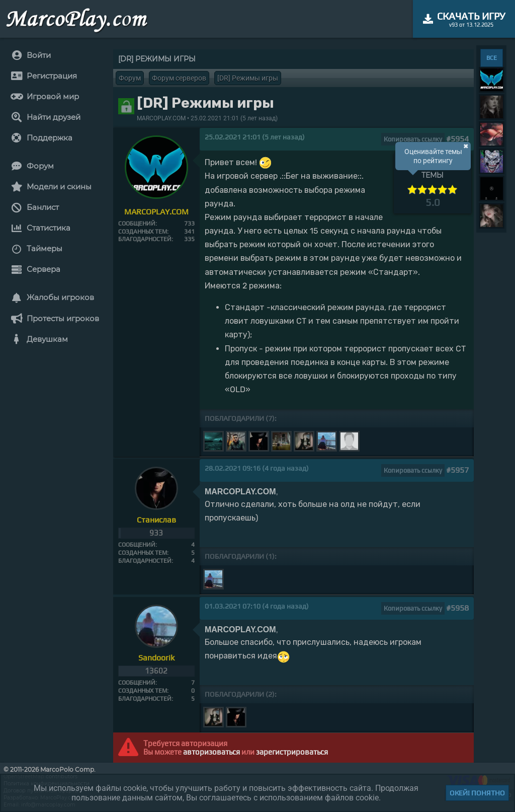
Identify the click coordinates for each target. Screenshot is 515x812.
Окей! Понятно (477, 793)
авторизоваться (211, 752)
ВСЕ (492, 58)
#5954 (457, 139)
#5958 (457, 608)
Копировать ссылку (413, 139)
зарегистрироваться (292, 752)
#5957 (457, 470)
